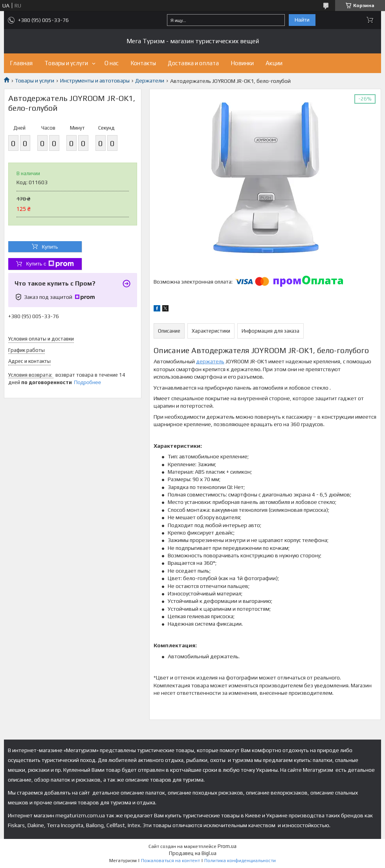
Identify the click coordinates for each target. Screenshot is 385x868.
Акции (274, 63)
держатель (210, 361)
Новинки (242, 63)
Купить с (50, 264)
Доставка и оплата (193, 63)
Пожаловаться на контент (170, 861)
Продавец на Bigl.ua (193, 853)
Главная (21, 63)
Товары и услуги (66, 63)
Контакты (143, 63)
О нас (112, 63)
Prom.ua (227, 846)
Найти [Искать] (302, 20)
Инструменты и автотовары (95, 81)
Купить (50, 247)
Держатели (150, 81)
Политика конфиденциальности (240, 861)
